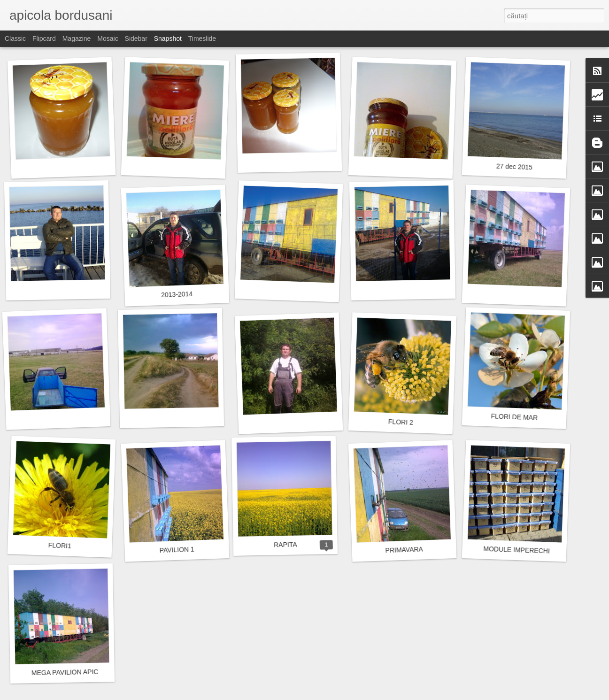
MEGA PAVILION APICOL (69, 672)
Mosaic (108, 38)
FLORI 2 (401, 422)
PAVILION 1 (177, 550)
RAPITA (285, 545)
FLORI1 (60, 546)
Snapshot (168, 38)
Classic (15, 38)
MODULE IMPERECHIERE (523, 550)
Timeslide (202, 38)
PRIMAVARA (404, 550)
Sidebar (136, 38)
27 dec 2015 (515, 167)
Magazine (77, 38)
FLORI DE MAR (514, 417)
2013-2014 (177, 294)
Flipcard (44, 38)
